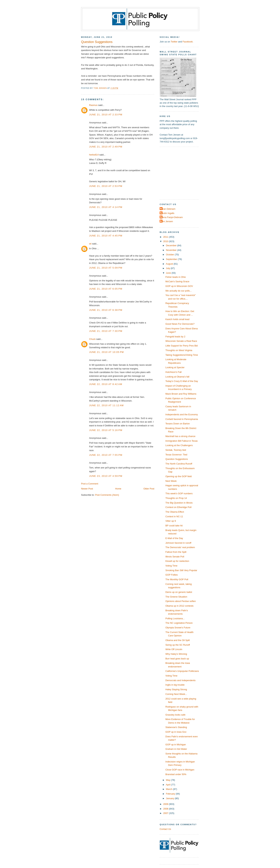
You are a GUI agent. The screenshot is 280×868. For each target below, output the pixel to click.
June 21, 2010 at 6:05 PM (106, 289)
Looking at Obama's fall (177, 377)
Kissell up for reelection (177, 561)
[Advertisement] (182, 173)
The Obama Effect (175, 512)
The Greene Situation (176, 597)
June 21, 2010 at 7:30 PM (106, 331)
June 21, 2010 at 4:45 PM (106, 236)
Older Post (149, 489)
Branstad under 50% (176, 774)
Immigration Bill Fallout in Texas (182, 441)
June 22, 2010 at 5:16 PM (106, 430)
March (169, 789)
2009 (166, 804)
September (172, 259)
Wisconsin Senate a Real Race (181, 341)
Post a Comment (90, 484)
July (168, 268)
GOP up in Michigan (176, 745)
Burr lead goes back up (177, 659)
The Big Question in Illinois (179, 503)
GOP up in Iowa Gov (176, 732)
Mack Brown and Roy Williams (181, 394)
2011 (166, 237)
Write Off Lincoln (174, 649)
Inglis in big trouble (175, 685)
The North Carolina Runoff (179, 464)
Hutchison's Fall (173, 372)
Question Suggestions (177, 459)
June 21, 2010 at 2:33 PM (106, 115)
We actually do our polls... (178, 291)
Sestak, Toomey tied (176, 450)
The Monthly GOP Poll (177, 579)
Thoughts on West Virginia (179, 350)
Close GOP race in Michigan (180, 770)
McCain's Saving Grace (177, 281)
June (169, 273)
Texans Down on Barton (178, 424)
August (170, 264)
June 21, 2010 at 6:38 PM (106, 310)
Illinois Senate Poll (175, 557)
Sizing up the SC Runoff (178, 645)
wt (90, 244)
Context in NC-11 (174, 516)
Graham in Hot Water (176, 749)
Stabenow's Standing (176, 727)
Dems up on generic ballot (179, 592)
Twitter (174, 42)
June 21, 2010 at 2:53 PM (106, 186)
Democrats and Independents (180, 680)
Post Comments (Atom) (107, 495)
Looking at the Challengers (179, 445)
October (170, 255)
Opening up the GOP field (178, 476)
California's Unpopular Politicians (182, 671)
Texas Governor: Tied (176, 455)
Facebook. (188, 42)
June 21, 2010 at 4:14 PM (106, 207)
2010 (166, 241)
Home (118, 489)
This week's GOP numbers (179, 493)
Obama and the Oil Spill (177, 640)
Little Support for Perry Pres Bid (182, 346)
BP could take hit (174, 526)
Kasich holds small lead (177, 319)
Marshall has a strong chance (180, 436)
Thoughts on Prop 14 (176, 498)
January (170, 798)
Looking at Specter (175, 367)
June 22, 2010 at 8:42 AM (106, 384)
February (171, 794)
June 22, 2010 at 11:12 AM (106, 405)
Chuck (92, 339)
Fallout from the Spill (176, 552)
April (168, 785)
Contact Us (165, 829)
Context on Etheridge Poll (178, 507)
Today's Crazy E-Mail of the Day (182, 381)
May (168, 780)
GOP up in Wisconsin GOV (179, 286)
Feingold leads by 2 (175, 337)
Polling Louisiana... (175, 618)
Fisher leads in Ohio (176, 277)
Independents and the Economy (182, 414)
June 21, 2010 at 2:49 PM (106, 147)
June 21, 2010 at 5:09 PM (106, 268)
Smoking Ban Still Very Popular (181, 570)
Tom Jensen (167, 221)
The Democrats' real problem (180, 547)
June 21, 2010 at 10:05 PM (106, 352)
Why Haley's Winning (176, 654)
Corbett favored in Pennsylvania (182, 419)
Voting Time (171, 566)
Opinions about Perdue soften (181, 601)
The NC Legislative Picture (179, 623)
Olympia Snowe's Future (178, 628)
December (172, 245)
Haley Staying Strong (176, 689)
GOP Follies (172, 575)
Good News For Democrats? (180, 324)
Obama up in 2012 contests (179, 606)
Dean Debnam (168, 209)
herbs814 (94, 155)
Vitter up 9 (171, 521)
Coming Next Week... (176, 694)
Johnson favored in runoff (178, 543)
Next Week (171, 481)
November (172, 250)
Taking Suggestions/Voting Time (182, 355)
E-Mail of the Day (174, 538)
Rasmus (93, 105)
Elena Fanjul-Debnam (172, 217)
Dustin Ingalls (167, 213)
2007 (166, 813)
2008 (166, 809)
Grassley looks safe (175, 715)
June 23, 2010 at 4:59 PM (106, 476)
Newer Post (87, 489)
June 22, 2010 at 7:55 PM (106, 455)
